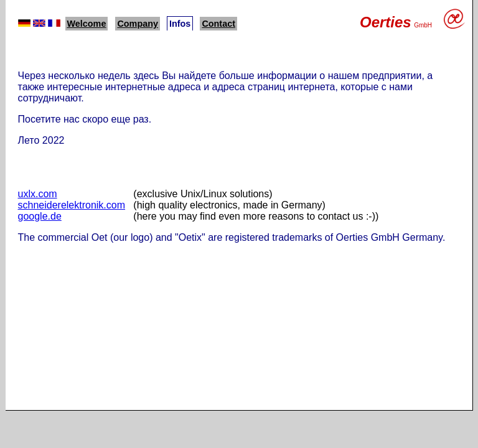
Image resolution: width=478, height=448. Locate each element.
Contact (218, 24)
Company (138, 24)
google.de (40, 216)
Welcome (87, 24)
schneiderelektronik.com (72, 205)
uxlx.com (38, 194)
